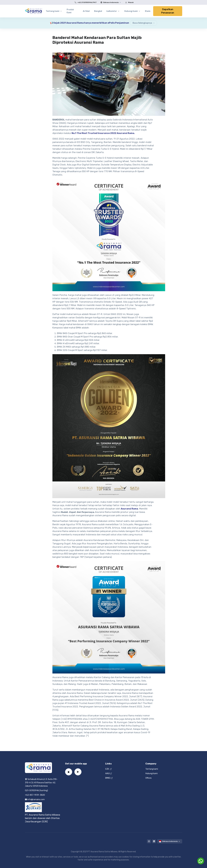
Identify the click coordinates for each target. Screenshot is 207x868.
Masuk (129, 2)
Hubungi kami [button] (131, 11)
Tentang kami (152, 769)
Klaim (148, 11)
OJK (108, 769)
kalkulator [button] (112, 11)
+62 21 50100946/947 (85, 2)
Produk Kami (70, 11)
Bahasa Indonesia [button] (109, 2)
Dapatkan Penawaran (168, 11)
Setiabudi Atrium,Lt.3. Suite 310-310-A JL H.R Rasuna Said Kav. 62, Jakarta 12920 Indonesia (41, 783)
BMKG (109, 778)
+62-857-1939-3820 (35, 795)
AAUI (109, 773)
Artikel (86, 11)
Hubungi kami (151, 773)
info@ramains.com (35, 799)
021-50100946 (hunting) (36, 790)
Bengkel (98, 11)
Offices (149, 778)
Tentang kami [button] (53, 11)
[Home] (33, 11)
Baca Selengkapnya (144, 23)
